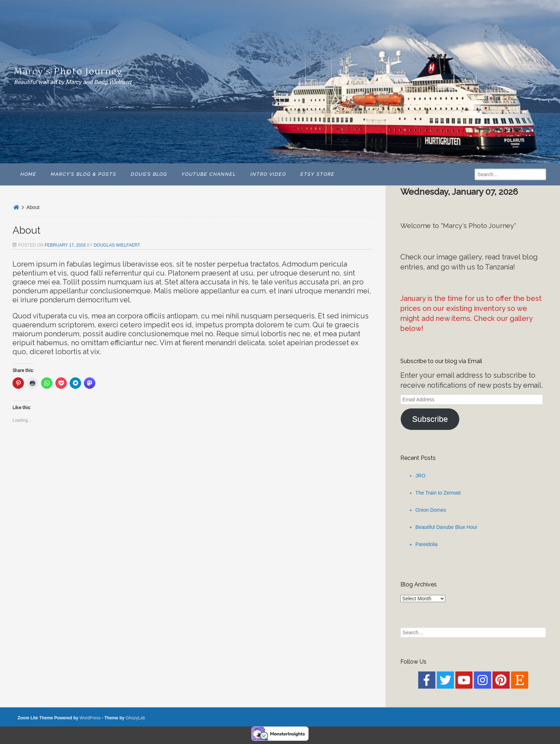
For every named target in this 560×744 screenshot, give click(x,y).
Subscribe (430, 419)
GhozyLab (136, 718)
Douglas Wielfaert (117, 245)
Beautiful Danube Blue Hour (446, 527)
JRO (420, 476)
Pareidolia (426, 544)
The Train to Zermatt (438, 493)
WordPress (90, 718)
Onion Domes (431, 510)
